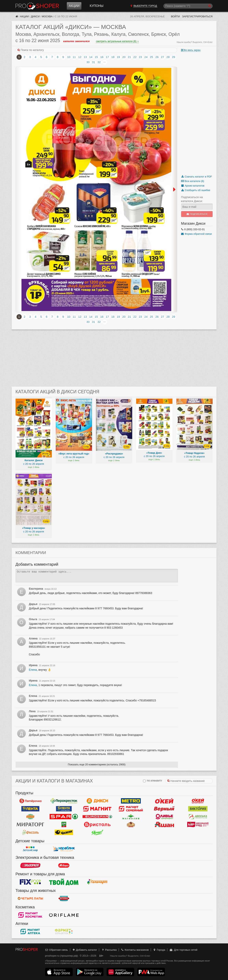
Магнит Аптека (30, 931)
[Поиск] (188, 6)
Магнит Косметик (30, 915)
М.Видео (64, 865)
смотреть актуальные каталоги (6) (117, 41)
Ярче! (97, 832)
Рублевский (131, 824)
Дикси (35, 16)
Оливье (164, 817)
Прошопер (37, 6)
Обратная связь (57, 950)
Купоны (96, 6)
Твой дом (64, 882)
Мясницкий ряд (198, 824)
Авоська (198, 817)
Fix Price (30, 882)
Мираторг (30, 824)
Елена (33, 670)
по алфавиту (153, 781)
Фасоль (30, 832)
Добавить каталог (84, 950)
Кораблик (64, 849)
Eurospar (97, 817)
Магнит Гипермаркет (131, 809)
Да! (64, 824)
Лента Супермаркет (64, 809)
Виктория (198, 809)
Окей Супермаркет (198, 801)
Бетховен (64, 898)
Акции (74, 6)
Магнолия (131, 817)
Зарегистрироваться (197, 16)
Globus (30, 817)
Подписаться (197, 214)
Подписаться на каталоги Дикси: (192, 199)
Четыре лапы (30, 898)
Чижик (64, 832)
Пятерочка (30, 801)
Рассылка (109, 950)
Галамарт (97, 882)
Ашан (164, 824)
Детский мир (30, 849)
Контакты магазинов (135, 950)
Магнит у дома (97, 809)
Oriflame (64, 915)
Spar (64, 817)
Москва (47, 16)
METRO (131, 801)
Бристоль (97, 824)
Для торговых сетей (183, 950)
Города (159, 950)
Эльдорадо (30, 865)
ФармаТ (64, 931)
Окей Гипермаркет (164, 801)
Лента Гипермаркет (30, 809)
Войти (175, 16)
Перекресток (64, 801)
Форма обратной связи (196, 234)
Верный (164, 809)
